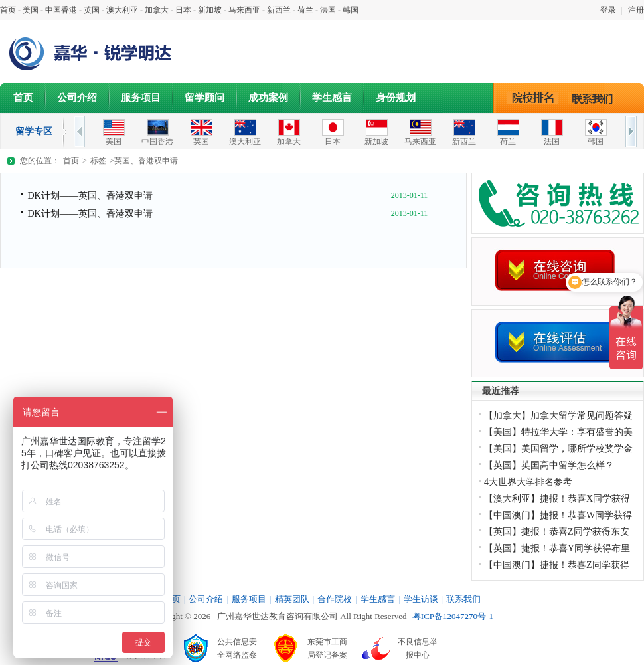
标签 (98, 161)
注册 (636, 10)
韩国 (351, 10)
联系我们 (596, 98)
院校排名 (533, 98)
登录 (608, 10)
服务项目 (141, 98)
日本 (183, 10)
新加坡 (210, 10)
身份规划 (396, 98)
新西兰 (279, 10)
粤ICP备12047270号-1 (453, 616)
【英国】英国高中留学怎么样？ (549, 465)
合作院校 (335, 599)
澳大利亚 (122, 10)
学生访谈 (421, 599)
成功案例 (268, 98)
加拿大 (157, 10)
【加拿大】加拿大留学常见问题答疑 (558, 416)
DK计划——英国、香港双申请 (90, 196)
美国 (31, 10)
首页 (8, 10)
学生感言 (332, 98)
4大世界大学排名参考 (528, 482)
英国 (92, 10)
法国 (328, 10)
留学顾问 (204, 98)
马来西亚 (244, 10)
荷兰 (305, 10)
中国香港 (61, 10)
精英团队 (292, 599)
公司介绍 (77, 98)
